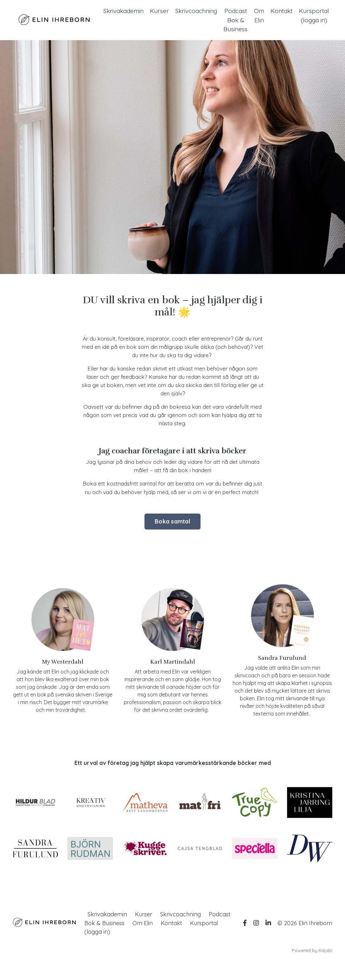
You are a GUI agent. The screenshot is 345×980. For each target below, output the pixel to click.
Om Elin (256, 16)
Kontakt (279, 11)
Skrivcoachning (189, 11)
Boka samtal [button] (172, 535)
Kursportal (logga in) (313, 16)
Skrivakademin (112, 11)
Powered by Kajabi (312, 964)
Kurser (150, 11)
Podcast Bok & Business (231, 21)
